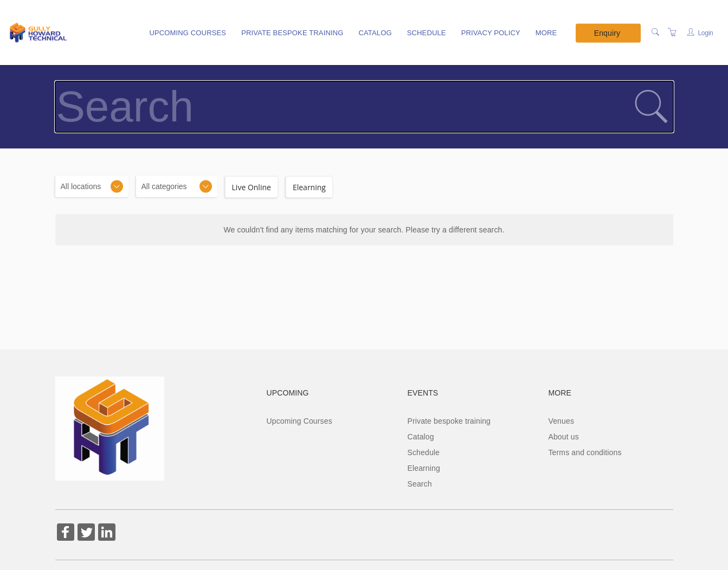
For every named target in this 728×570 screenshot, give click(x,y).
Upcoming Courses (188, 33)
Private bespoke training (292, 33)
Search (419, 484)
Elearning (423, 468)
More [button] (546, 33)
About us (563, 437)
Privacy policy (491, 33)
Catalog (375, 33)
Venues (561, 421)
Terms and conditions (585, 452)
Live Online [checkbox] (252, 187)
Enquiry (607, 33)
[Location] (92, 186)
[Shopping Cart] (672, 33)
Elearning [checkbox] (309, 187)
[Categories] (177, 186)
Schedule (427, 33)
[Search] (655, 33)
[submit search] (651, 107)
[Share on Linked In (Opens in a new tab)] (107, 533)
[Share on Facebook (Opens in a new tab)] (66, 533)
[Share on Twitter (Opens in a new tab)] (86, 533)
